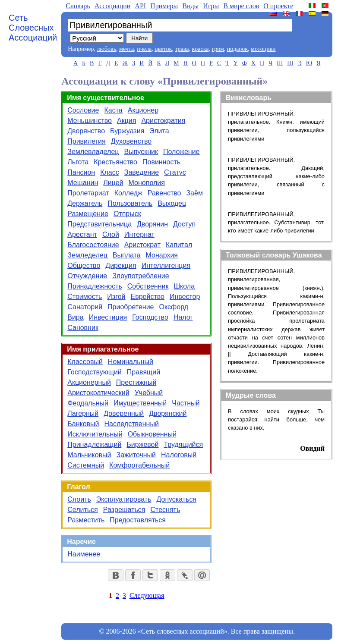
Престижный (136, 382)
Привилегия (86, 141)
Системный (86, 465)
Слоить (79, 499)
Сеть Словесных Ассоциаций (33, 28)
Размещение (88, 214)
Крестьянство (115, 162)
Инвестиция (108, 317)
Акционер (143, 110)
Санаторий (85, 307)
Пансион (81, 172)
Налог (183, 317)
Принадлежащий (94, 445)
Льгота (78, 162)
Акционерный (89, 382)
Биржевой (142, 445)
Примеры (164, 6)
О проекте (278, 6)
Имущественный (140, 403)
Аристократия (163, 121)
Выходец (172, 203)
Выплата (127, 255)
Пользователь (130, 203)
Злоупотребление (141, 276)
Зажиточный (136, 455)
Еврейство (148, 297)
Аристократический (98, 393)
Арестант (82, 234)
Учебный (149, 393)
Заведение (142, 172)
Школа (184, 286)
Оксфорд (174, 307)
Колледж (128, 193)
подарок (237, 49)
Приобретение (131, 307)
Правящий (144, 372)
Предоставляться (138, 520)
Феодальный (88, 403)
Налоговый (179, 455)
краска (200, 49)
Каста (113, 110)
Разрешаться (124, 510)
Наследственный (132, 424)
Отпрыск (127, 214)
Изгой (116, 297)
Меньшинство (90, 121)
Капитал (179, 245)
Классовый (85, 362)
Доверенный (124, 413)
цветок (163, 49)
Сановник (83, 328)
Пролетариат (88, 193)
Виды (190, 6)
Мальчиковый (89, 455)
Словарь (78, 6)
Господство (150, 317)
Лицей (113, 183)
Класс (110, 172)
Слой (111, 234)
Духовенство (131, 141)
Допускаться (176, 499)
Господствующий (95, 372)
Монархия (162, 255)
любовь (106, 49)
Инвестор (185, 297)
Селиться (83, 510)
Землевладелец (93, 152)
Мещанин (83, 183)
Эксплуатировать (124, 499)
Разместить (86, 520)
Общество (84, 265)
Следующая (147, 595)
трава (182, 49)
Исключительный (95, 434)
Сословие (83, 110)
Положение (182, 152)
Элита (159, 131)
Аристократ (142, 245)
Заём (194, 193)
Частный (186, 403)
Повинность (161, 162)
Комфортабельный (139, 465)
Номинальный (131, 362)
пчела (144, 49)
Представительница (99, 224)
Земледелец (87, 255)
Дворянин (152, 224)
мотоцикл (263, 49)
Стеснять (165, 510)
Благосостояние (93, 245)
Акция (126, 121)
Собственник (148, 286)
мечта (126, 49)
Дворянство (86, 131)
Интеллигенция (166, 265)
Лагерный (83, 413)
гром (218, 49)
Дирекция (121, 265)
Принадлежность (95, 286)
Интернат (139, 234)
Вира (75, 317)
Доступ (184, 224)
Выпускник (141, 152)
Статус (175, 172)
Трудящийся (183, 445)
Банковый (83, 424)
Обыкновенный (152, 434)
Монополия (147, 183)
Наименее (84, 554)
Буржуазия (127, 131)
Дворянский (168, 413)
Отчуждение (87, 276)
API (140, 6)
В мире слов (241, 6)
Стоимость (85, 297)
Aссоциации (113, 6)
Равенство (164, 193)
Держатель (85, 203)
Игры (211, 6)
